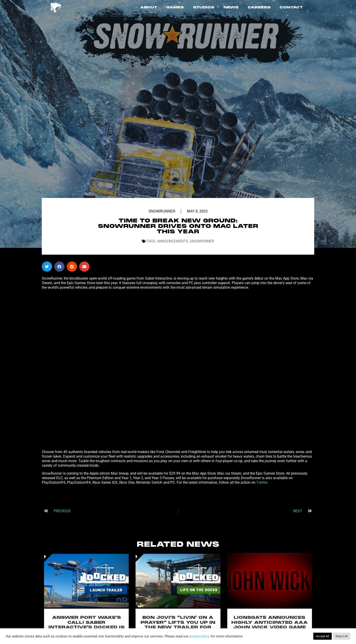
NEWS (231, 7)
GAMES (175, 7)
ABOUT (149, 7)
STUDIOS (204, 7)
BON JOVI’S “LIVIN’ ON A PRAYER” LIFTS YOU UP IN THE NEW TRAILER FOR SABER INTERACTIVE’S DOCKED (178, 627)
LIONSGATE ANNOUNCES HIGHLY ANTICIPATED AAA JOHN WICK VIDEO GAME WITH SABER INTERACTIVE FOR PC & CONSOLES (269, 627)
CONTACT (291, 7)
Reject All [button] (342, 636)
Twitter (262, 482)
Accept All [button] (323, 636)
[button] (47, 267)
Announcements (173, 241)
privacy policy (199, 636)
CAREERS (259, 7)
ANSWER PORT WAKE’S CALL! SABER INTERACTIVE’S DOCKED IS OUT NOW (87, 625)
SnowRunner (162, 211)
